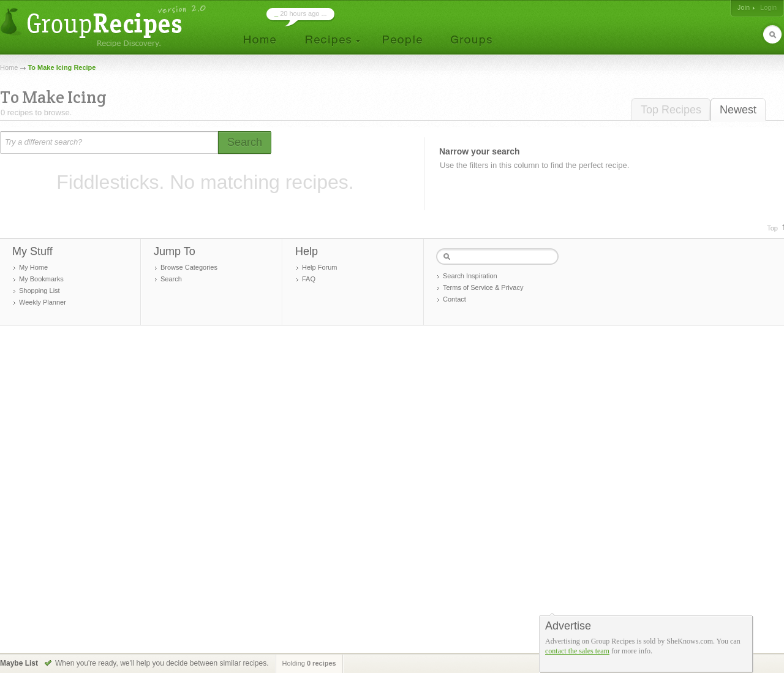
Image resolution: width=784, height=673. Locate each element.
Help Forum (319, 267)
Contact (454, 299)
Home (9, 67)
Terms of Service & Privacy (483, 287)
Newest (738, 110)
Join (744, 7)
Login (768, 7)
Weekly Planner (43, 302)
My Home (33, 267)
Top (772, 228)
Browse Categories (189, 267)
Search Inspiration (470, 276)
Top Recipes (671, 110)
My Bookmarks (41, 279)
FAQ (309, 279)
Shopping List (40, 291)
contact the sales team (577, 651)
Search (171, 279)
